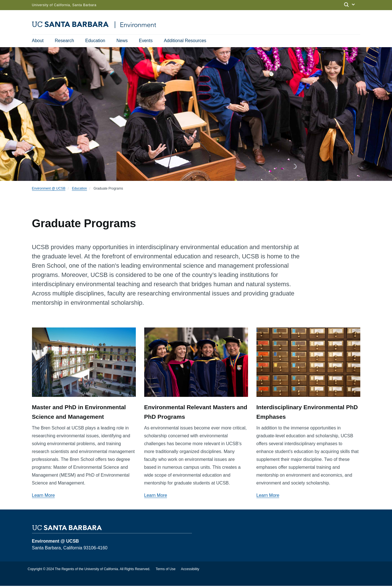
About (38, 41)
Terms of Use (166, 570)
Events (146, 41)
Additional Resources (185, 41)
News (122, 41)
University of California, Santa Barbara (64, 5)
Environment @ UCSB (49, 190)
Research (64, 41)
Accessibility (190, 570)
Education (95, 41)
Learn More (43, 496)
